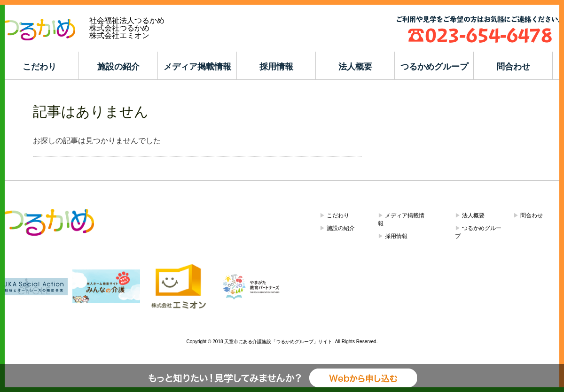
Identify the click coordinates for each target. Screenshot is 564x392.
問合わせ (513, 67)
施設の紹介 (118, 67)
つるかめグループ (434, 67)
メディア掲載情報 (197, 67)
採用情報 (276, 67)
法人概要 (355, 67)
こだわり (39, 67)
